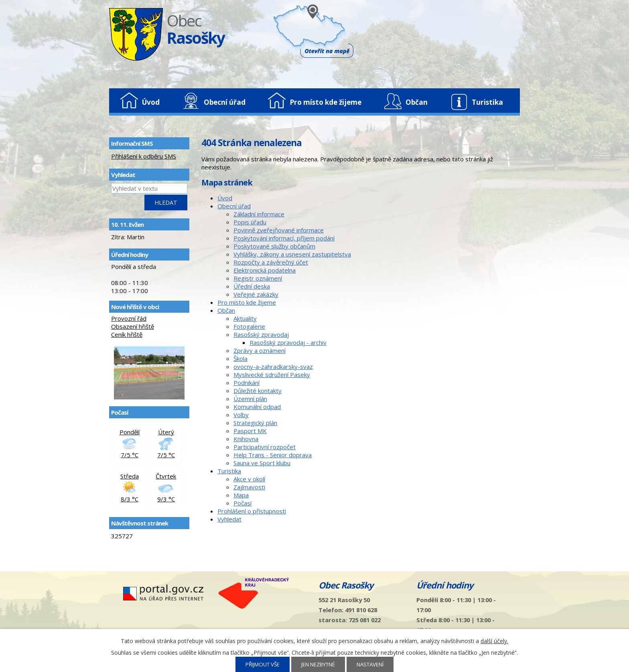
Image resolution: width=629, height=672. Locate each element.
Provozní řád (129, 318)
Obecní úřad (225, 102)
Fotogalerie (249, 326)
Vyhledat (229, 519)
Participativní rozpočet (265, 447)
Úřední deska (252, 286)
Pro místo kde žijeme (326, 102)
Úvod (151, 102)
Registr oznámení (258, 278)
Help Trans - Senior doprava (273, 455)
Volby (241, 415)
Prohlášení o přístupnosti (252, 511)
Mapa (241, 495)
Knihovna (246, 439)
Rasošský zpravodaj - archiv (288, 342)
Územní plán (250, 399)
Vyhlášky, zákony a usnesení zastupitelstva (292, 254)
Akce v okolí (249, 479)
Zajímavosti (249, 487)
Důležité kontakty (258, 391)
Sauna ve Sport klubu (262, 463)
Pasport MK (250, 431)
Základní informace (259, 214)
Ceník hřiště (127, 334)
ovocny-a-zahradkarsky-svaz (273, 367)
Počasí (242, 503)
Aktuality (245, 318)
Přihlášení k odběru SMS (144, 156)
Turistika (487, 102)
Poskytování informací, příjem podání (284, 238)
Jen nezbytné (318, 664)
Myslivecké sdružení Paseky (272, 375)
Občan (417, 102)
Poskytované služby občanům (274, 246)
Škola (240, 358)
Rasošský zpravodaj (261, 334)
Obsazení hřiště (133, 326)
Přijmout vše (263, 664)
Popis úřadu (250, 222)
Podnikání (247, 383)
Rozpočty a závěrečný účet (271, 262)
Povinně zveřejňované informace (279, 230)
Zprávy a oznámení (260, 350)
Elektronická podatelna (265, 270)
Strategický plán (255, 423)
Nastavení (370, 664)
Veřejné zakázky (256, 294)
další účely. (494, 641)
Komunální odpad (257, 407)
